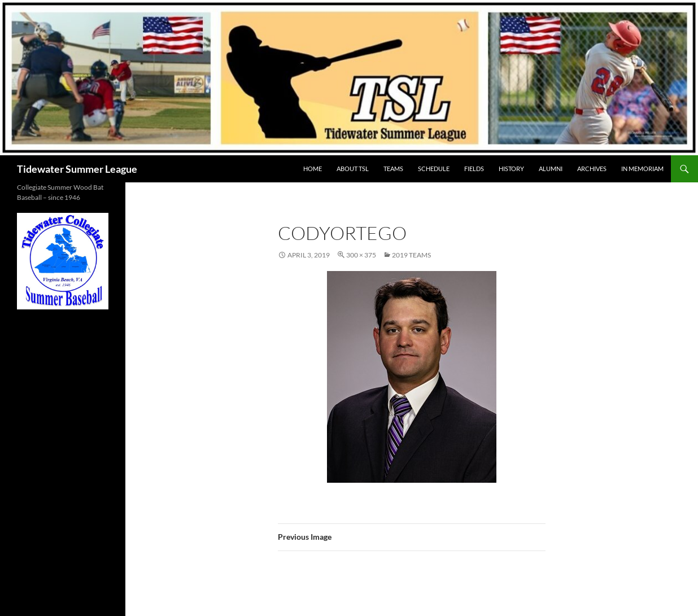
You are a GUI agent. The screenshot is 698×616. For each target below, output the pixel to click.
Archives (592, 169)
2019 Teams (411, 255)
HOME (313, 169)
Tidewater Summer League (77, 169)
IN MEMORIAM (642, 169)
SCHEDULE (434, 169)
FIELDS (474, 169)
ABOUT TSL (353, 169)
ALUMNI (551, 169)
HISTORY (511, 169)
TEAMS (393, 169)
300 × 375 (361, 255)
